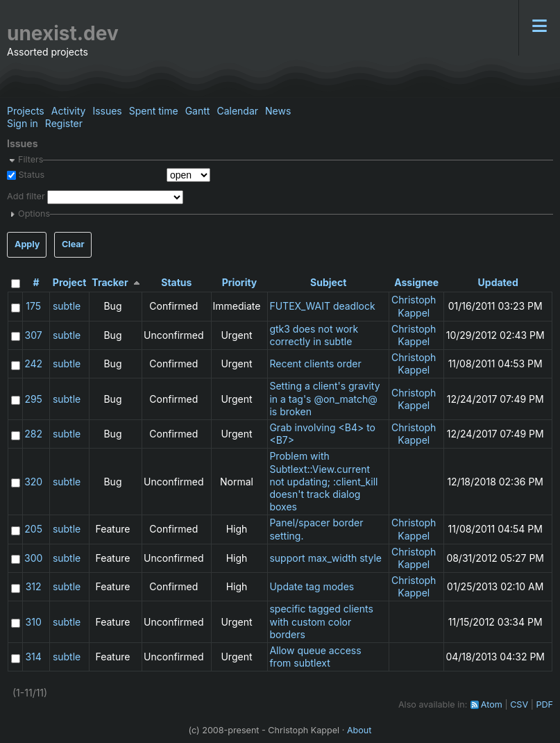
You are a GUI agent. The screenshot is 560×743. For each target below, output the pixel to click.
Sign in (23, 123)
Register (64, 123)
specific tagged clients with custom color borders (321, 621)
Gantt (198, 111)
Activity (69, 111)
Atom (492, 704)
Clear (73, 244)
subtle (67, 306)
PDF (544, 704)
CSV (519, 704)
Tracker (110, 282)
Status (30, 175)
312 (34, 586)
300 (33, 558)
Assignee (416, 282)
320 (33, 482)
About (359, 730)
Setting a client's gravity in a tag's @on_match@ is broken (324, 398)
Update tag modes (312, 586)
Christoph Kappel (414, 306)
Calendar (237, 111)
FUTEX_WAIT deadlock (322, 306)
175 (33, 306)
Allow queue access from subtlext (315, 657)
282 (33, 434)
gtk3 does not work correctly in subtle (314, 335)
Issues (107, 111)
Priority (240, 282)
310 (34, 622)
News (278, 111)
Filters (31, 159)
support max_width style (325, 558)
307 (34, 335)
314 (33, 657)
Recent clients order (315, 364)
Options (34, 214)
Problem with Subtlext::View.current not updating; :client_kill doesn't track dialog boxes (323, 481)
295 (33, 399)
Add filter (26, 197)
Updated (498, 282)
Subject (328, 282)
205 (33, 529)
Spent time (154, 111)
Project (70, 282)
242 (33, 364)
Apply (27, 244)
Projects (26, 111)
